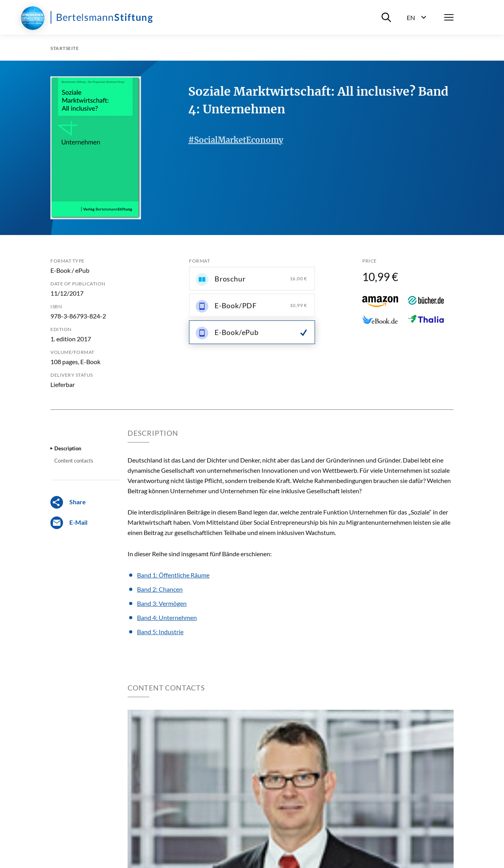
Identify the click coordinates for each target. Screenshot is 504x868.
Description (68, 448)
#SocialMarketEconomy (236, 140)
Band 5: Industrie (160, 632)
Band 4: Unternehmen (167, 617)
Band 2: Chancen (160, 589)
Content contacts (74, 461)
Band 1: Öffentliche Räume (173, 575)
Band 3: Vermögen (162, 603)
